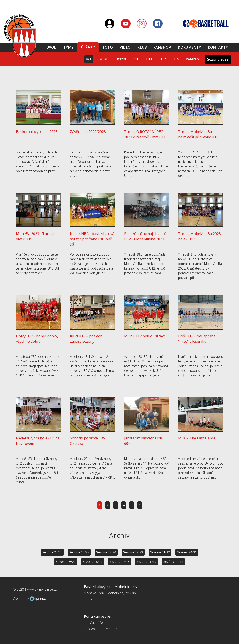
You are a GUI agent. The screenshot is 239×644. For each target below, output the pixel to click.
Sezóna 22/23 (133, 552)
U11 (149, 59)
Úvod (52, 47)
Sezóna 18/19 (93, 562)
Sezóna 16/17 (146, 562)
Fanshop (162, 47)
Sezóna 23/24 (106, 552)
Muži (103, 59)
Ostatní (120, 59)
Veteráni (193, 59)
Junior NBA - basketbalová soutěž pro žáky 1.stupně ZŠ (92, 239)
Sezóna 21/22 (160, 552)
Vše (89, 59)
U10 (136, 59)
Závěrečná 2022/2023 (88, 132)
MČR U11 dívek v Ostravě (145, 336)
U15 (176, 59)
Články (88, 47)
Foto (108, 47)
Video (125, 47)
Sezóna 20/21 (187, 552)
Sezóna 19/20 (66, 562)
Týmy (68, 47)
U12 (163, 59)
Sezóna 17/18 (119, 562)
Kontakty (218, 47)
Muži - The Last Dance (197, 438)
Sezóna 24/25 (79, 552)
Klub (142, 47)
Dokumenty (189, 47)
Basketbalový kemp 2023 (37, 132)
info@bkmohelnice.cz (100, 629)
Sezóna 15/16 (173, 562)
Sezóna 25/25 (52, 552)
